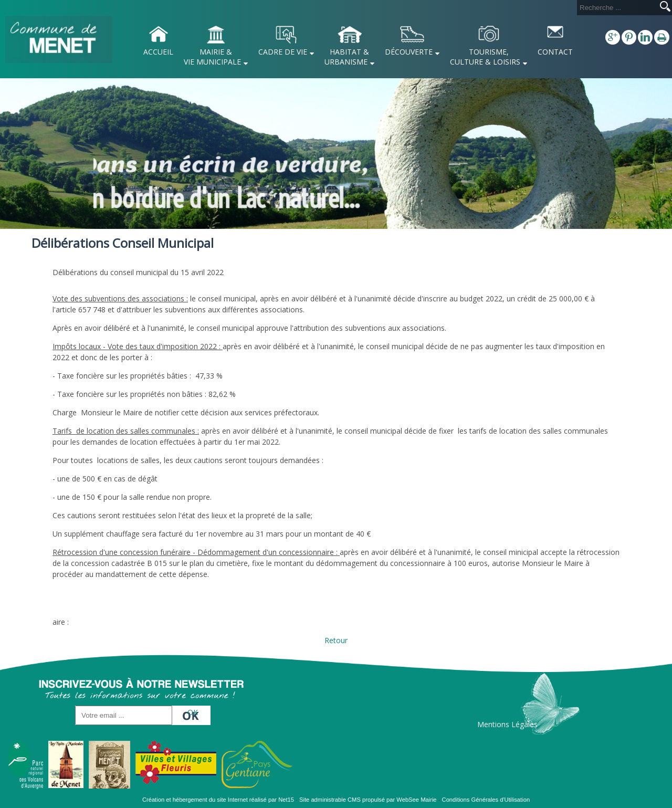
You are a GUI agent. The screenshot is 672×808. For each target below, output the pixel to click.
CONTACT (555, 52)
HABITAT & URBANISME (347, 57)
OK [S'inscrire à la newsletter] (193, 712)
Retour (336, 640)
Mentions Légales (507, 724)
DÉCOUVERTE (409, 52)
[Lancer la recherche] (665, 7)
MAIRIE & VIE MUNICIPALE (212, 57)
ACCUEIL (158, 52)
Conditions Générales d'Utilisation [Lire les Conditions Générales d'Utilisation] (486, 800)
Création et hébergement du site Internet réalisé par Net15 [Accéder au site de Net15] (218, 800)
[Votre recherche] (616, 8)
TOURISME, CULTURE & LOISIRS (485, 57)
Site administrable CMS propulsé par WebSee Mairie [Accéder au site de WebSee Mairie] (368, 800)
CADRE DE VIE (283, 52)
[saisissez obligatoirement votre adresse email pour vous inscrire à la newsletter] (124, 715)
